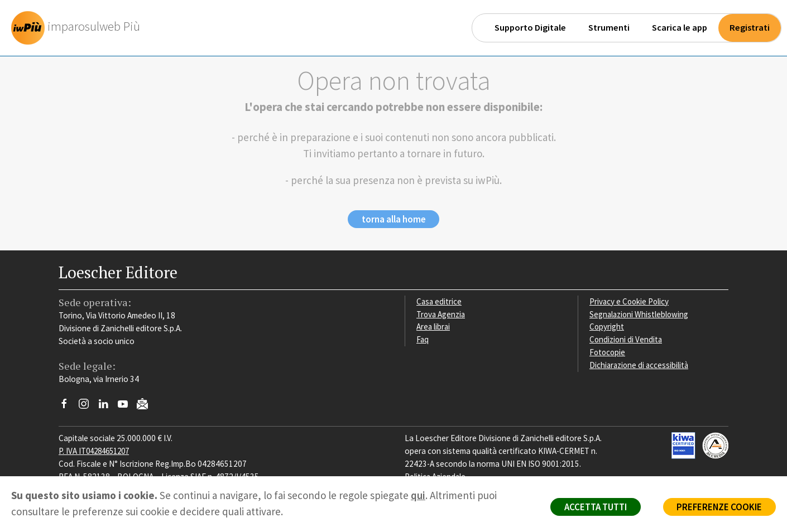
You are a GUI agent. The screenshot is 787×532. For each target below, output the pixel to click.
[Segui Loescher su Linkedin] (107, 408)
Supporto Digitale (530, 28)
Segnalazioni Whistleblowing (640, 315)
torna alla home (394, 220)
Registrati (750, 28)
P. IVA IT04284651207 (97, 451)
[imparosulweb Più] (79, 28)
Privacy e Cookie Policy (630, 302)
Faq (423, 340)
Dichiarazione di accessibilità (640, 366)
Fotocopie (608, 353)
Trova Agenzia (442, 315)
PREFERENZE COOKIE (718, 507)
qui (418, 495)
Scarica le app (680, 28)
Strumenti (609, 28)
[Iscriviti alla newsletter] (147, 406)
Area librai (434, 328)
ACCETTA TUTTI (591, 507)
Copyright (607, 328)
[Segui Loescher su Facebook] (68, 408)
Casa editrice (440, 302)
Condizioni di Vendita (627, 340)
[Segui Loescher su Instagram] (88, 408)
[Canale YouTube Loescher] (127, 408)
